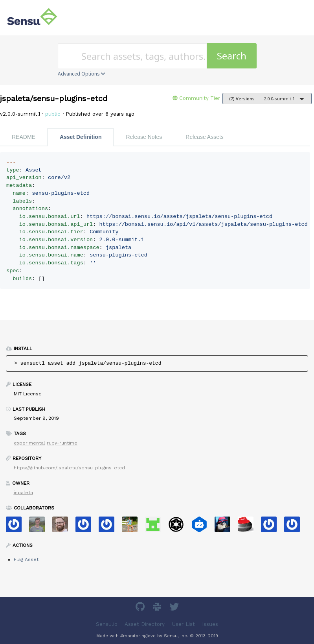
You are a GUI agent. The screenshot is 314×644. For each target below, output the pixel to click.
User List (184, 624)
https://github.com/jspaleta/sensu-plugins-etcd (69, 468)
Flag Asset (26, 559)
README (24, 137)
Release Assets (205, 137)
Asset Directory (145, 624)
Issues (210, 624)
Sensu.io (107, 624)
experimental (29, 443)
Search (232, 56)
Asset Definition (81, 137)
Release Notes (144, 137)
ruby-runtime (62, 443)
